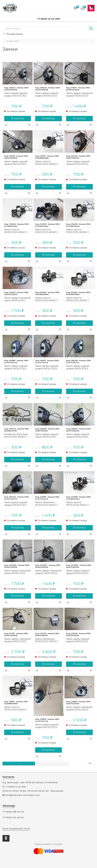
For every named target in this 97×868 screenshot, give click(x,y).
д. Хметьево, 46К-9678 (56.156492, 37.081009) (31, 782)
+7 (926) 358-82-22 (13, 812)
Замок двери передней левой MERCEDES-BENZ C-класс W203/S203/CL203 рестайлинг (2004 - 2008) (17, 299)
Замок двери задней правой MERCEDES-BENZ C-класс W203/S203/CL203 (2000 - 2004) (16, 95)
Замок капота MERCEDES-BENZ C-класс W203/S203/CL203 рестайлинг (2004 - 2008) (16, 231)
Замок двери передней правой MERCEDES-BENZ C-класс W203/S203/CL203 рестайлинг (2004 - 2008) (48, 572)
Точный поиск (13, 34)
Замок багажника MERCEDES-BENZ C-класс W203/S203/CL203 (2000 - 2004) (47, 504)
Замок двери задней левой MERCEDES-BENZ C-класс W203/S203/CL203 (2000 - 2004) (47, 436)
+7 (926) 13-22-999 (48, 19)
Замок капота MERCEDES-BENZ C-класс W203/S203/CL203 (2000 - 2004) (47, 163)
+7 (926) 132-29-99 (13, 818)
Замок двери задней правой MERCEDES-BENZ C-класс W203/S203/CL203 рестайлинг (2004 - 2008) (78, 163)
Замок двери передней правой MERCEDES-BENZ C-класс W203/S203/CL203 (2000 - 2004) (79, 95)
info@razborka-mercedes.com (22, 795)
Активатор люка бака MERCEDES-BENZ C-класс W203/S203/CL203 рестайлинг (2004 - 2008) (16, 436)
